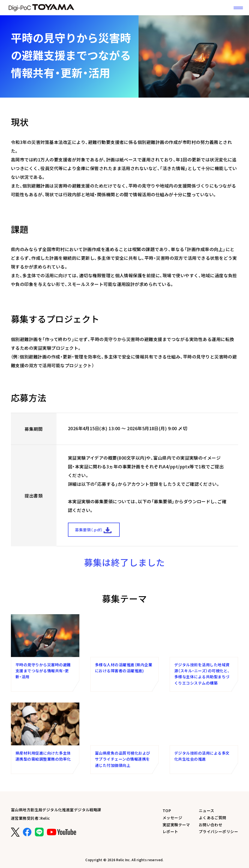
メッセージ (172, 818)
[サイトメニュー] (238, 8)
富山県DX (41, 8)
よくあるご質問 (213, 818)
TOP (167, 810)
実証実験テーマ (176, 825)
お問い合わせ (211, 825)
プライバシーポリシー (218, 831)
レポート (170, 831)
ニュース (207, 810)
